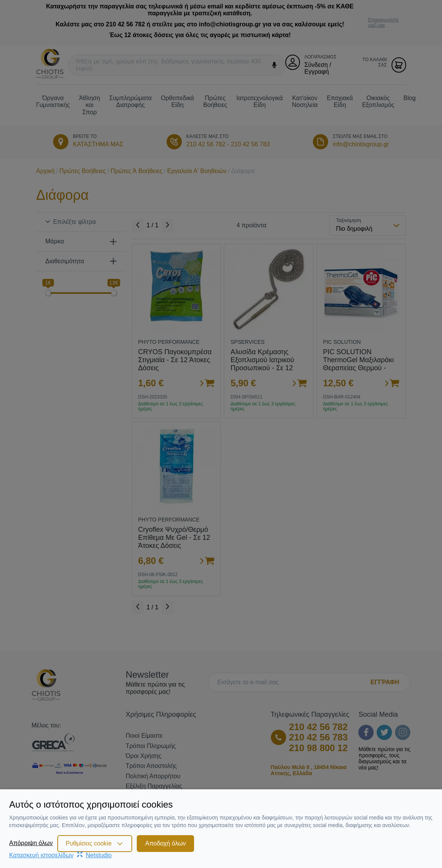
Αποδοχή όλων (165, 843)
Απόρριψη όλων (31, 843)
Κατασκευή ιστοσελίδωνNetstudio (60, 855)
